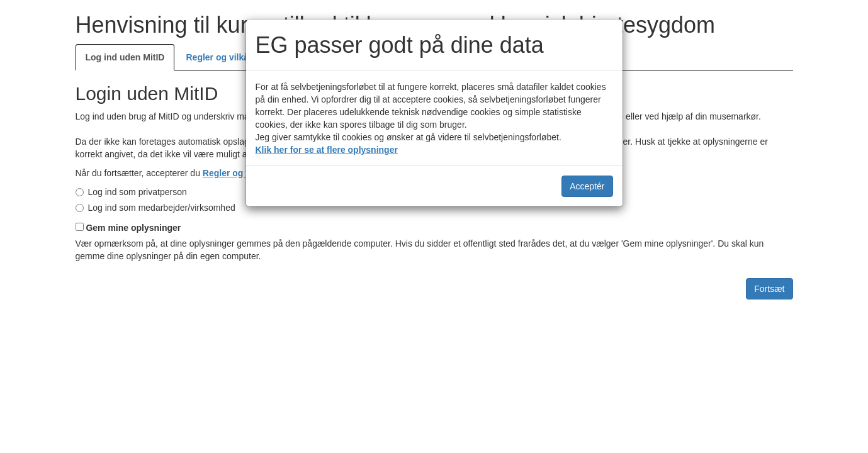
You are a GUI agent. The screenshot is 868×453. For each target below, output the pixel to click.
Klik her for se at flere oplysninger (327, 150)
